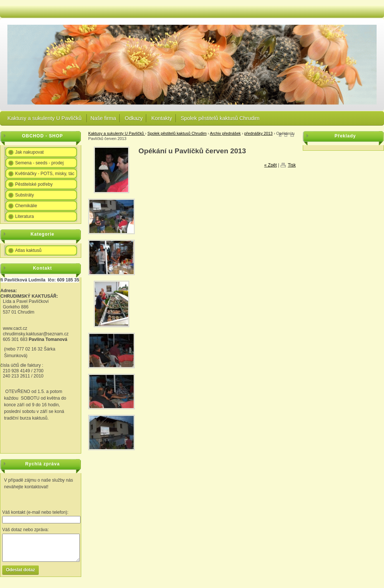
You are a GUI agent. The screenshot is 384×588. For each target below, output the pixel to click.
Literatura (25, 216)
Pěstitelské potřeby (34, 184)
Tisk (292, 165)
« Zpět (271, 165)
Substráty (25, 195)
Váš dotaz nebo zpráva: (25, 530)
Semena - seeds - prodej (39, 163)
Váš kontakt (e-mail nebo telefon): (35, 512)
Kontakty (162, 118)
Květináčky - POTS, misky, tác (45, 174)
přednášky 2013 (259, 133)
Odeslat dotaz (20, 570)
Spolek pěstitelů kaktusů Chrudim (220, 118)
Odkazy (134, 118)
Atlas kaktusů (28, 250)
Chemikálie (26, 206)
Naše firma (103, 118)
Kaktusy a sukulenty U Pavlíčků (45, 118)
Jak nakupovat (29, 152)
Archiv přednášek (225, 133)
